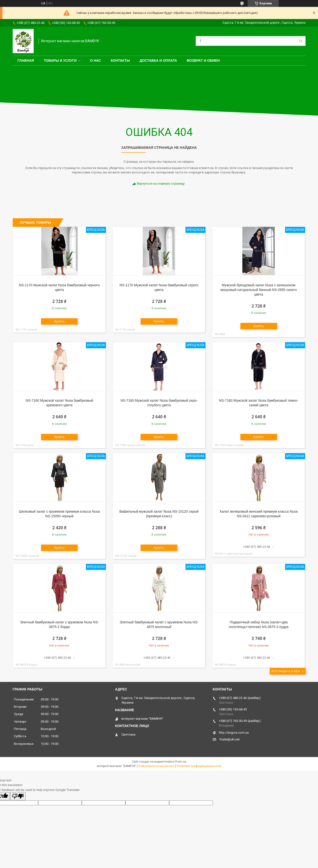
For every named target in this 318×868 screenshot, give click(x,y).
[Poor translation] (18, 796)
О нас (96, 60)
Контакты (120, 60)
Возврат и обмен (203, 60)
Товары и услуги (60, 60)
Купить (59, 321)
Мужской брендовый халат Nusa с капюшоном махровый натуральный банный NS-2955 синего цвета (259, 290)
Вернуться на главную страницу (161, 184)
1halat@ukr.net (229, 739)
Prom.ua (181, 762)
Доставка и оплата (158, 60)
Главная (26, 60)
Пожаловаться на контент (156, 766)
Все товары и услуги (286, 671)
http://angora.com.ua (234, 733)
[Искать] (301, 41)
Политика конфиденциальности (199, 766)
